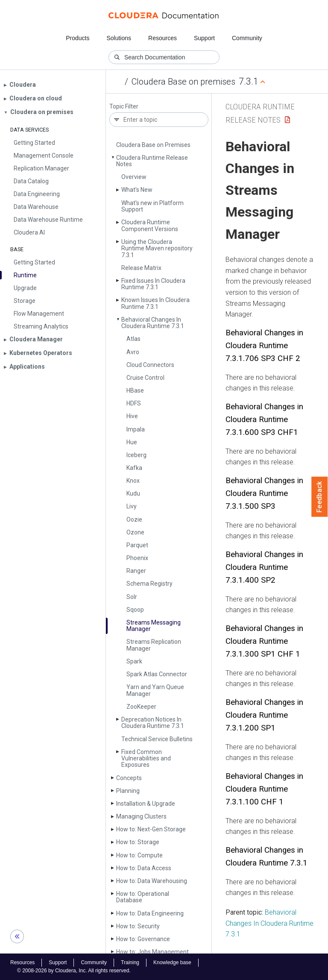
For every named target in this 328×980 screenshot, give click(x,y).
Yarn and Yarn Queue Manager (155, 690)
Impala (136, 429)
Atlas (133, 339)
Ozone (135, 532)
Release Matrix (141, 268)
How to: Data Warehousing (152, 881)
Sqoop (135, 610)
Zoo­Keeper (141, 707)
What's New (137, 190)
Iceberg (136, 455)
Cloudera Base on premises (183, 82)
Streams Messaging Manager (154, 626)
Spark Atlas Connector (157, 674)
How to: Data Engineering (150, 913)
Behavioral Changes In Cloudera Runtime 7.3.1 (153, 323)
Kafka (134, 468)
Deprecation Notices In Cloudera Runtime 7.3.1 (153, 723)
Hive (132, 416)
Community (247, 38)
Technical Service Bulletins (157, 739)
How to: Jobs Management (152, 952)
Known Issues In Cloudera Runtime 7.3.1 (155, 303)
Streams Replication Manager (154, 645)
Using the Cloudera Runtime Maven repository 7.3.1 (157, 248)
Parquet (137, 545)
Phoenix (137, 558)
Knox (133, 481)
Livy (132, 506)
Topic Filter (124, 107)
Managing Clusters (141, 816)
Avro (133, 352)
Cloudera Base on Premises (153, 145)
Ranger (136, 571)
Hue (132, 442)
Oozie (134, 519)
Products (78, 38)
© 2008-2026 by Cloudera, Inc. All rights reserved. (74, 971)
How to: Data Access (144, 868)
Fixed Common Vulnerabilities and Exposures (146, 758)
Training (130, 962)
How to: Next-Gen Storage (151, 829)
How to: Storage (138, 842)
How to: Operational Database (143, 897)
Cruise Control (145, 378)
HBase (135, 390)
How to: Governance (143, 939)
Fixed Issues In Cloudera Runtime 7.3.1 (153, 284)
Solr (132, 597)
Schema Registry (149, 584)
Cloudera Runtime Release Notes (152, 161)
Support (204, 38)
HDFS (134, 403)
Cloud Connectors (150, 365)
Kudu (133, 493)
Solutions (119, 38)
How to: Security (138, 926)
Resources (163, 38)
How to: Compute (139, 855)
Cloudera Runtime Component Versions (150, 225)
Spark (134, 661)
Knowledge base (172, 962)
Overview (134, 177)
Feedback (320, 497)
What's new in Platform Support (152, 206)
